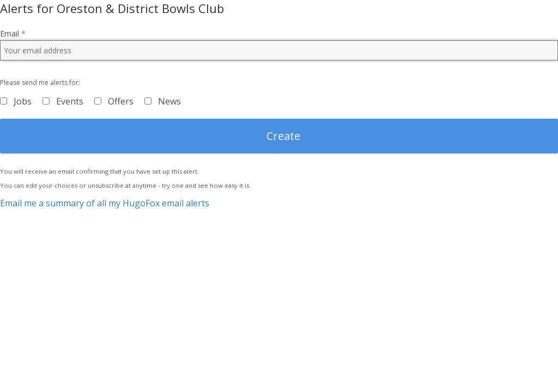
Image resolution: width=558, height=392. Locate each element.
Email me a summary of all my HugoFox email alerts (105, 203)
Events (70, 101)
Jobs (23, 101)
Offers (121, 101)
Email (13, 34)
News (169, 101)
